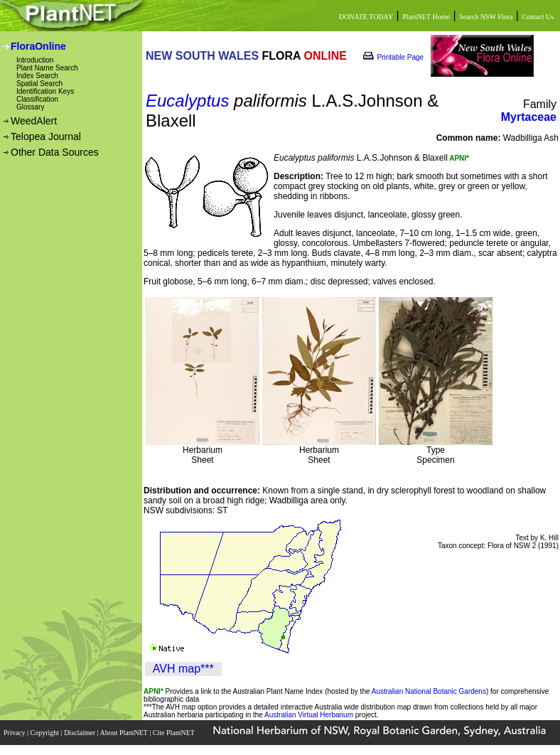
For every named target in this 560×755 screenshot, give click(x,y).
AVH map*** (183, 669)
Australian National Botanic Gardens (429, 691)
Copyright (46, 733)
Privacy (15, 733)
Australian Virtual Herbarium (309, 715)
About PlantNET (124, 733)
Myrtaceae (529, 117)
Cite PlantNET (174, 733)
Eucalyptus (187, 101)
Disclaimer (80, 733)
